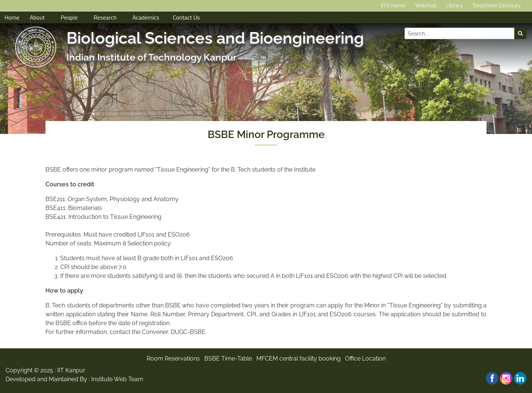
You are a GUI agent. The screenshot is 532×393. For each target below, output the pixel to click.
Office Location (365, 358)
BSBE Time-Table (228, 358)
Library (454, 6)
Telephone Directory (497, 6)
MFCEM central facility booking (299, 358)
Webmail (426, 6)
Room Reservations (173, 358)
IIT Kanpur (71, 370)
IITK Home (393, 6)
